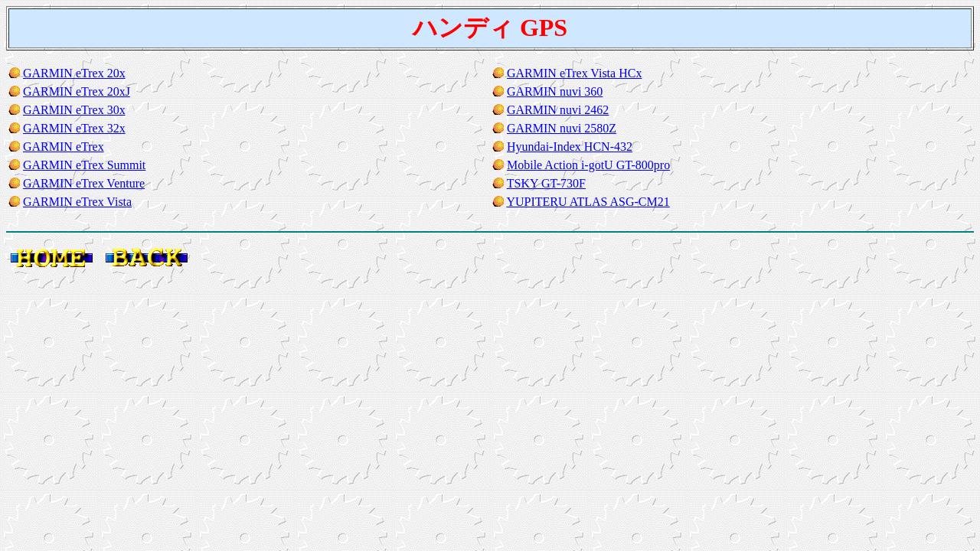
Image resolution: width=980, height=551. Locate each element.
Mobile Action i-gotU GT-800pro (588, 165)
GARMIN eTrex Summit (84, 165)
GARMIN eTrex (64, 147)
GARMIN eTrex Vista (77, 202)
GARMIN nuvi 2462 (558, 110)
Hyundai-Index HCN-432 (570, 147)
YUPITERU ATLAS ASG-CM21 (588, 202)
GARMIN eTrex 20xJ (77, 91)
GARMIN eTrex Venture (84, 183)
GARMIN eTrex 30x (74, 110)
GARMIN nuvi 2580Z (562, 128)
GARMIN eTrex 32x (74, 128)
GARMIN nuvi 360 (555, 91)
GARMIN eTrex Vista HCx (574, 73)
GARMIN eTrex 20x (74, 73)
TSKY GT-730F (546, 183)
